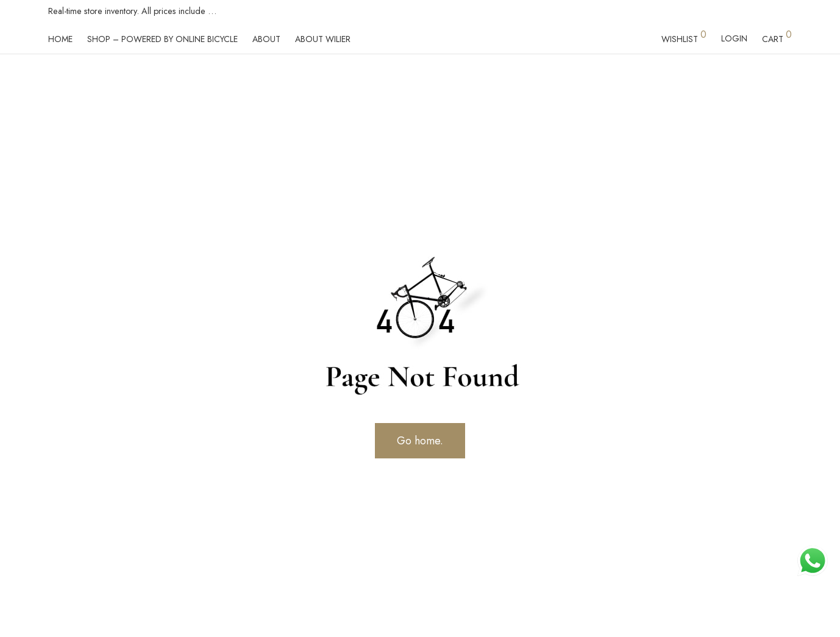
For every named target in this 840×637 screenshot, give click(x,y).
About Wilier (323, 39)
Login (734, 38)
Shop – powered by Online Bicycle (162, 39)
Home (60, 39)
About (266, 39)
